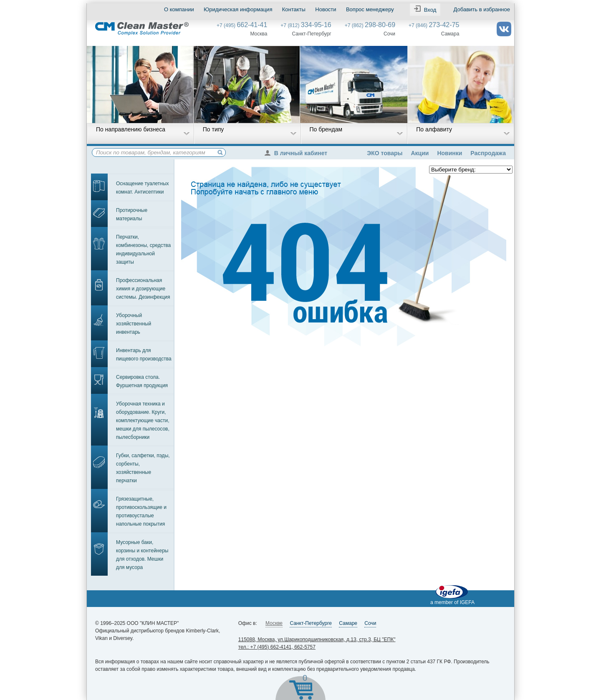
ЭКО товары (385, 153)
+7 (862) (370, 25)
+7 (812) (306, 25)
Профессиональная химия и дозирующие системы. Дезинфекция (143, 289)
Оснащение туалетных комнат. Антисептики (143, 188)
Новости (326, 9)
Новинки (449, 153)
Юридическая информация (238, 9)
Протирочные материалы (132, 214)
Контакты (294, 9)
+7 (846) (434, 25)
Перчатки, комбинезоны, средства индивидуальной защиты (143, 249)
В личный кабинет (298, 153)
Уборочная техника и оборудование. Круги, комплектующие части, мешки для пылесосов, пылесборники (143, 421)
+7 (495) (242, 25)
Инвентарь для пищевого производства (144, 355)
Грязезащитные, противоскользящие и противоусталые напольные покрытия (141, 511)
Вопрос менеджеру (370, 9)
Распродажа (488, 153)
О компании (179, 9)
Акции (420, 153)
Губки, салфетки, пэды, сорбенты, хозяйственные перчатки (143, 468)
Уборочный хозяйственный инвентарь (134, 324)
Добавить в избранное (482, 9)
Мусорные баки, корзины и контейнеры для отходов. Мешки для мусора (142, 555)
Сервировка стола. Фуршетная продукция (142, 381)
